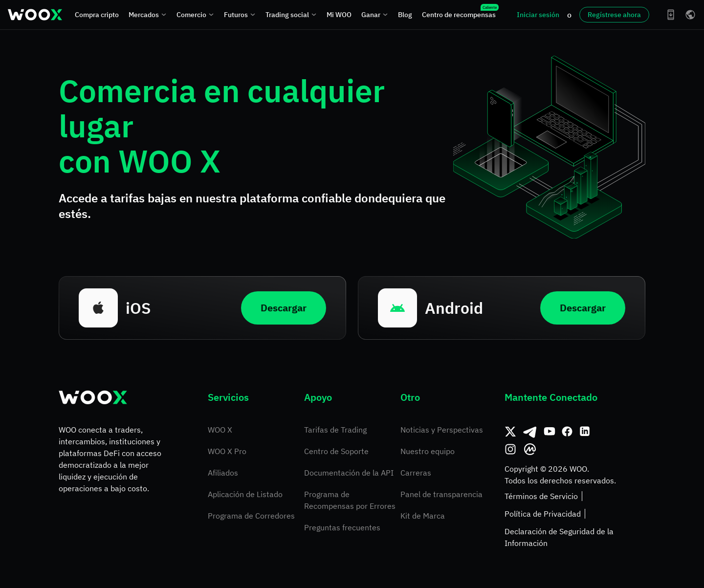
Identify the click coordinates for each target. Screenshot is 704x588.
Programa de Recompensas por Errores (350, 500)
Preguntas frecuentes (342, 527)
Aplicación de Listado (245, 494)
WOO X (220, 430)
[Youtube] (550, 432)
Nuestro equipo (428, 451)
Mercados (148, 15)
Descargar (284, 308)
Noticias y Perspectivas (442, 430)
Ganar (375, 15)
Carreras (416, 473)
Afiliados (223, 473)
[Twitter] (510, 432)
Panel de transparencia (441, 494)
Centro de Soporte (336, 451)
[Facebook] (567, 432)
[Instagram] (510, 449)
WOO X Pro (227, 451)
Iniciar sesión (538, 15)
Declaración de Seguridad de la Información (559, 537)
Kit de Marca (423, 516)
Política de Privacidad (543, 514)
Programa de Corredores (251, 516)
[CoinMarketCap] (530, 449)
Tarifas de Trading (335, 430)
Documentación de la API (349, 473)
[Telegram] (530, 432)
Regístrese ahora (614, 15)
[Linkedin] (585, 432)
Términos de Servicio (541, 496)
